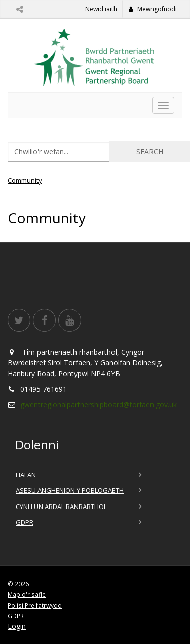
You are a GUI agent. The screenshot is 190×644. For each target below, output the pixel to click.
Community (25, 180)
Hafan (26, 475)
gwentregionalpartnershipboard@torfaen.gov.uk (99, 405)
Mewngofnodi (153, 9)
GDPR (25, 522)
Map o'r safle (27, 594)
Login (17, 626)
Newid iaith (101, 9)
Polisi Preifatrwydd (35, 605)
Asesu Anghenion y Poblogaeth (70, 490)
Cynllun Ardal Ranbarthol (61, 507)
